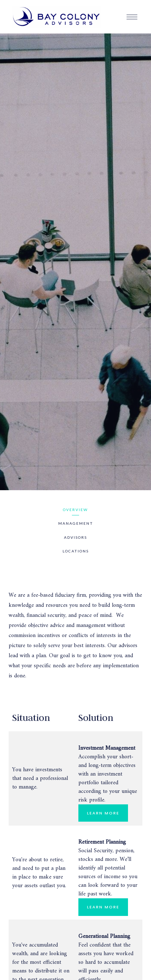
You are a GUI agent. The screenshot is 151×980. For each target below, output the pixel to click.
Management (76, 523)
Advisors (75, 537)
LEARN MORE (103, 813)
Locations (76, 551)
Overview (75, 510)
